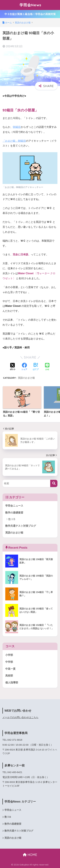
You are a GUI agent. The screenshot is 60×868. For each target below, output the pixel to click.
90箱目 (17, 127)
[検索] (54, 483)
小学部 (9, 655)
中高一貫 (10, 669)
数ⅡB (12, 519)
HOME (30, 855)
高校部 (9, 676)
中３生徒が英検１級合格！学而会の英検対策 (30, 14)
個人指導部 (12, 683)
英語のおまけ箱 (26, 378)
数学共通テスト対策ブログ (21, 526)
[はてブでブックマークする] (36, 367)
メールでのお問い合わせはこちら (20, 717)
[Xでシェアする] (13, 367)
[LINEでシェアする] (47, 367)
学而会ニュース (14, 506)
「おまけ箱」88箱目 (14, 141)
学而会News (30, 5)
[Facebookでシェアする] (24, 367)
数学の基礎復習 (14, 513)
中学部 (9, 662)
